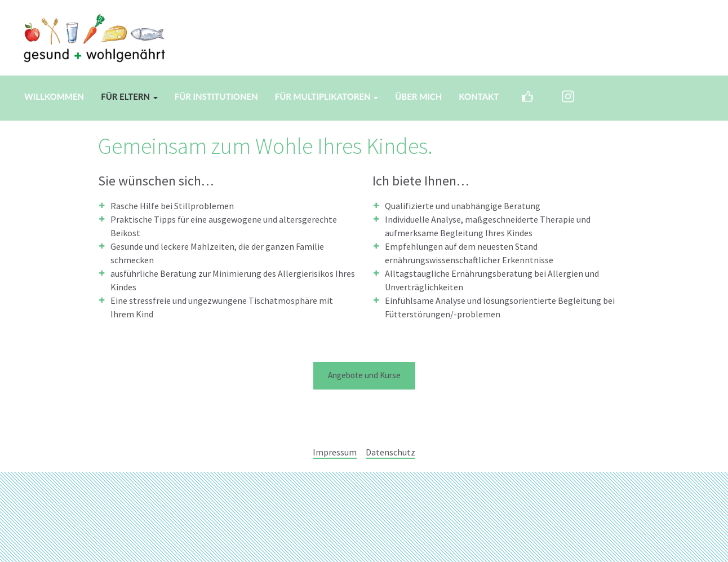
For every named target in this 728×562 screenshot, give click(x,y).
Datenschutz (390, 452)
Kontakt (479, 96)
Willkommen (54, 96)
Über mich (418, 96)
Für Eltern (129, 96)
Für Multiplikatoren (327, 96)
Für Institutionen (216, 96)
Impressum (335, 452)
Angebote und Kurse (364, 375)
